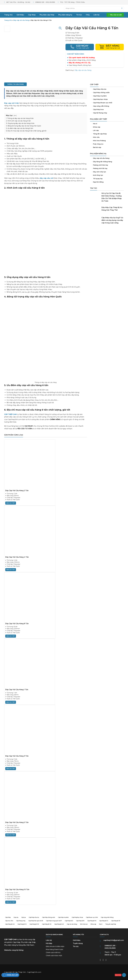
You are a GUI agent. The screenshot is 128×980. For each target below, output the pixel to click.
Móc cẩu (107, 137)
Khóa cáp (107, 127)
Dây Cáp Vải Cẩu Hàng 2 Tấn (17, 491)
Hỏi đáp (49, 943)
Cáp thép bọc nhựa (107, 99)
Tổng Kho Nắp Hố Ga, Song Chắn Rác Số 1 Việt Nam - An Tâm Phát (107, 241)
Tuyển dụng (78, 943)
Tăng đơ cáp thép (107, 134)
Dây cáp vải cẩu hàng (21, 20)
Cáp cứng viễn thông (107, 106)
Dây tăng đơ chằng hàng (107, 162)
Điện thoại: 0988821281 (80, 47)
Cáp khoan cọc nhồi (107, 103)
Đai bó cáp (107, 147)
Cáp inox (107, 109)
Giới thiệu (77, 940)
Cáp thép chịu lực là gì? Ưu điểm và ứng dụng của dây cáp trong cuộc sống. (112, 220)
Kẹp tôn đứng (107, 182)
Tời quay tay (107, 179)
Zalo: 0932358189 (120, 975)
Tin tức (76, 946)
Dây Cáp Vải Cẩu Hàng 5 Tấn (17, 822)
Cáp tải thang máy (107, 113)
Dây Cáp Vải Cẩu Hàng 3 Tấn (17, 756)
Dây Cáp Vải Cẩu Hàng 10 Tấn (17, 890)
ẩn (15, 116)
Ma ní (107, 124)
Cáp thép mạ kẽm (107, 96)
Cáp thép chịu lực (107, 89)
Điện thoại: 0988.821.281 (10, 975)
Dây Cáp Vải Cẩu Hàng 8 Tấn (17, 624)
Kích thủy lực (107, 175)
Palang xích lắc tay (107, 168)
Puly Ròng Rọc (107, 144)
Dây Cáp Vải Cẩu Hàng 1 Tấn (17, 690)
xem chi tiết (11, 503)
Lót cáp (107, 130)
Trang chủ (13, 8)
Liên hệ (49, 940)
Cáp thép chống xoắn (107, 93)
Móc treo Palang (107, 141)
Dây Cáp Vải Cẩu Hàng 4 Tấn (17, 557)
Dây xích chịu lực (107, 172)
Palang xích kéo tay (107, 165)
